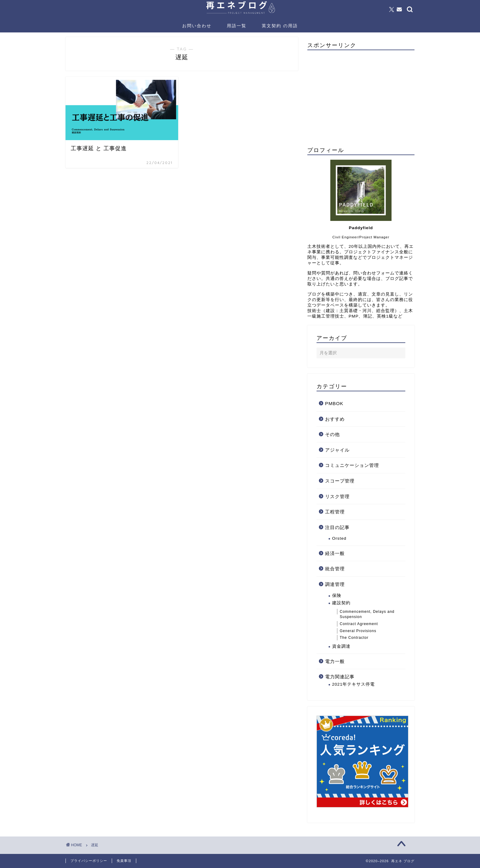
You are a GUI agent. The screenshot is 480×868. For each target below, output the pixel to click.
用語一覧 (237, 26)
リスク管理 (337, 496)
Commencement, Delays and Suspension (367, 614)
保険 (337, 596)
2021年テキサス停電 (353, 684)
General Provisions (358, 631)
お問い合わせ (197, 26)
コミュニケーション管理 (352, 465)
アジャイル (337, 450)
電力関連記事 (340, 677)
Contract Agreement (359, 624)
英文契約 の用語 (280, 26)
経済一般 (335, 553)
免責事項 (124, 861)
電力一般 (335, 661)
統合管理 (335, 569)
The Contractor (354, 638)
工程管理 (335, 512)
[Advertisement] (361, 98)
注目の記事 (337, 527)
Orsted (339, 538)
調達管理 (335, 584)
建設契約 (341, 603)
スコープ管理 (340, 481)
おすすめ (335, 419)
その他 (332, 434)
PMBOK (334, 403)
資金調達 (341, 646)
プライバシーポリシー (89, 861)
